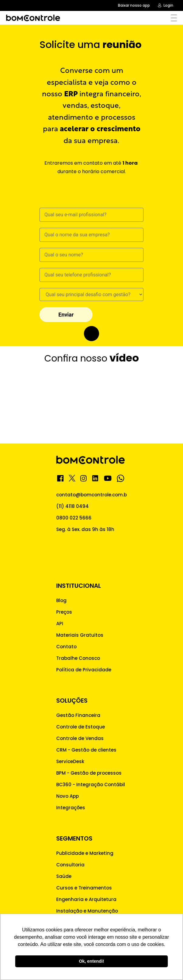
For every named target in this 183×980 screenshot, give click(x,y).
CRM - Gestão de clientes (86, 750)
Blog (61, 600)
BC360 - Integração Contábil (91, 785)
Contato (66, 647)
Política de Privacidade (84, 670)
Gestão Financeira (78, 715)
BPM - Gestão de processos (89, 773)
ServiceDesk (70, 761)
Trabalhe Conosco (78, 658)
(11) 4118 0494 (73, 506)
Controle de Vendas (80, 738)
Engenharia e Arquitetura (86, 899)
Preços (64, 612)
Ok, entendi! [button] (91, 961)
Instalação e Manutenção (87, 911)
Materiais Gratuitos (80, 635)
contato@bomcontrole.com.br (92, 495)
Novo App (67, 796)
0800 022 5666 (74, 518)
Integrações (71, 808)
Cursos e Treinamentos (84, 888)
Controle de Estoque (81, 727)
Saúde (64, 876)
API (60, 624)
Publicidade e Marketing (85, 853)
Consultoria (70, 865)
